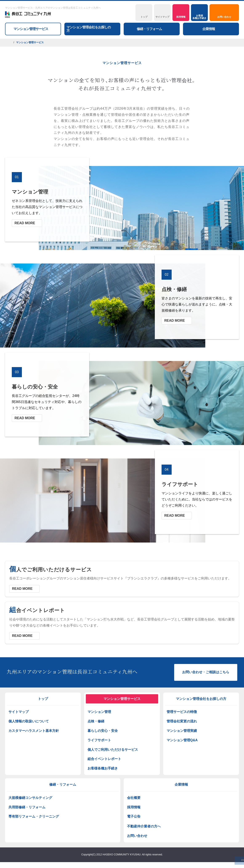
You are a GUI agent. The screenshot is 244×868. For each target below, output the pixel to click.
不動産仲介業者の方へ (144, 826)
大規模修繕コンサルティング (30, 798)
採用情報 (134, 807)
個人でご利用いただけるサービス (113, 750)
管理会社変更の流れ (182, 721)
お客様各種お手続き (103, 768)
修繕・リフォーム (63, 784)
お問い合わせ (137, 836)
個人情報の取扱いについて (29, 721)
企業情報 (181, 784)
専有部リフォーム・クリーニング (34, 816)
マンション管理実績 (182, 731)
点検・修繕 (96, 721)
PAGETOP (230, 860)
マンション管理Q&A (182, 740)
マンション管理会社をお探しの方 (201, 699)
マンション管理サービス (122, 699)
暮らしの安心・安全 (103, 731)
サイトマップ (19, 712)
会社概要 (134, 798)
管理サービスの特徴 (182, 712)
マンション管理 (99, 712)
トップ (43, 699)
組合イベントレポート (104, 759)
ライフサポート (99, 740)
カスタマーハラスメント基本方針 (34, 731)
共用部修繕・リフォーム (27, 807)
